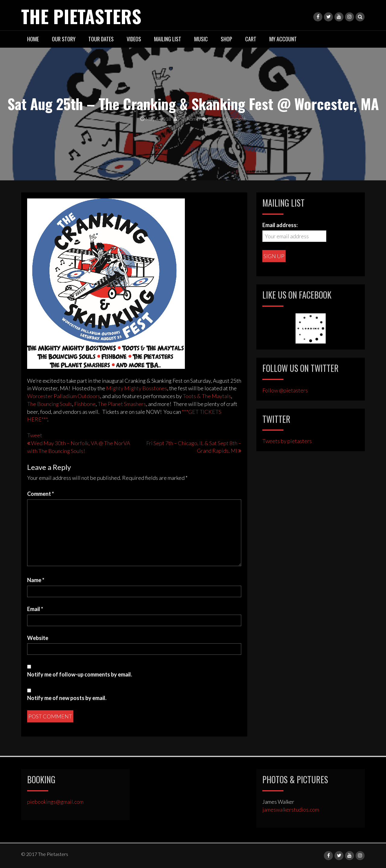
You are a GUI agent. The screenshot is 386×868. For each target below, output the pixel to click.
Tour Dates (101, 39)
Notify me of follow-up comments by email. (80, 674)
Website (38, 638)
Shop (226, 39)
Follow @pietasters (285, 390)
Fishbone (85, 404)
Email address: (280, 225)
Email (35, 609)
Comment (41, 494)
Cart (251, 39)
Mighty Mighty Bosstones (137, 388)
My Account (283, 39)
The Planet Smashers (122, 404)
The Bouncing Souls (50, 404)
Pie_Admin (187, 119)
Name (36, 580)
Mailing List (168, 39)
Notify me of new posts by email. (67, 698)
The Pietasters (81, 16)
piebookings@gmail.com (55, 802)
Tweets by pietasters (287, 441)
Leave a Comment (224, 119)
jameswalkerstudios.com (291, 809)
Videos (134, 39)
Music (201, 39)
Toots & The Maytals (207, 396)
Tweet (35, 435)
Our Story (64, 39)
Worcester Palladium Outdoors (64, 396)
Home (33, 39)
